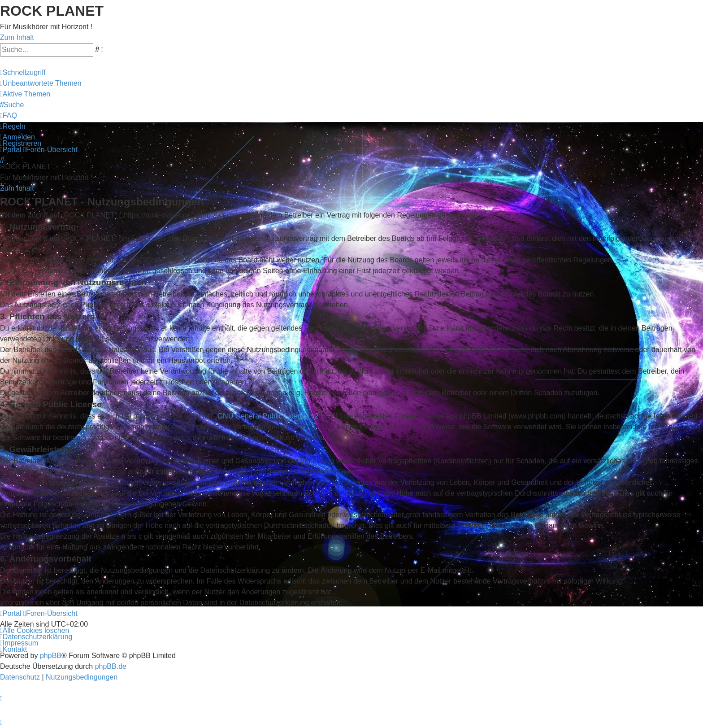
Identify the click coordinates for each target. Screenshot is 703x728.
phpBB (51, 656)
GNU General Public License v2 (268, 416)
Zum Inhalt (17, 37)
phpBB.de (111, 666)
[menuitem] (41, 83)
